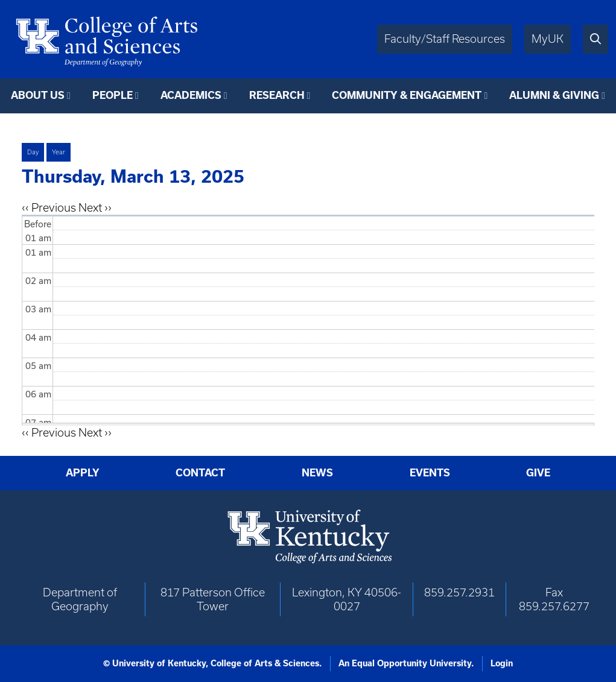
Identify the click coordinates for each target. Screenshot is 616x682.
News (317, 472)
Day (33, 152)
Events (430, 472)
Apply (83, 472)
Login (502, 663)
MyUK (548, 39)
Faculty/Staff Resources (445, 39)
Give (538, 472)
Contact (200, 472)
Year (59, 152)
